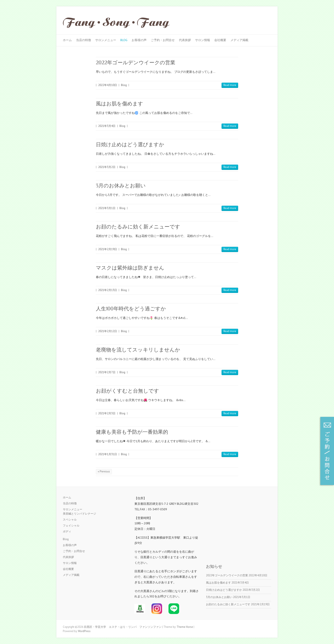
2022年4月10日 (108, 85)
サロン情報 (203, 40)
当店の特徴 (83, 40)
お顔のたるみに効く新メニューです (138, 227)
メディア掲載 (239, 40)
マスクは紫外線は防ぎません (130, 268)
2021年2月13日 (108, 290)
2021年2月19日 (108, 249)
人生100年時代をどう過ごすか (131, 309)
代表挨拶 (185, 40)
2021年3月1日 (107, 208)
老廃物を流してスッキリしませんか (138, 350)
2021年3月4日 (107, 126)
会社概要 (220, 40)
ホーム (67, 40)
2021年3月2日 (107, 167)
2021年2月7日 (107, 372)
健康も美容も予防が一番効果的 (132, 432)
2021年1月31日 (108, 454)
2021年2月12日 (108, 331)
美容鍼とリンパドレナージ (79, 514)
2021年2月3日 (107, 413)
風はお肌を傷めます (119, 104)
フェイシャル (71, 526)
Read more (230, 85)
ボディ (67, 531)
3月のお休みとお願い (121, 186)
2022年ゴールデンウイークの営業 (136, 62)
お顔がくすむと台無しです (127, 391)
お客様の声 (139, 40)
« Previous (104, 471)
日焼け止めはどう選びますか (130, 144)
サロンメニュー (106, 40)
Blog (124, 40)
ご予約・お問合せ (163, 40)
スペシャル (70, 520)
